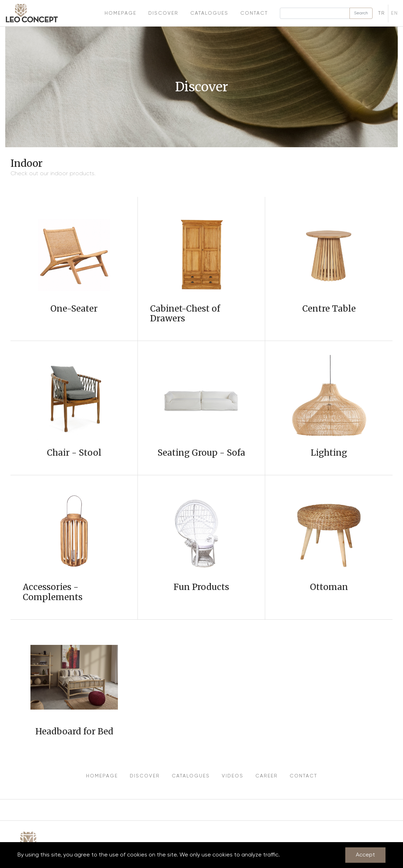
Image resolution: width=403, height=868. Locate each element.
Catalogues (209, 13)
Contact (254, 13)
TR (382, 13)
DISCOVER (145, 776)
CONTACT (303, 776)
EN (395, 13)
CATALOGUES (191, 776)
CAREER (267, 776)
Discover (163, 13)
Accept (365, 855)
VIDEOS (233, 776)
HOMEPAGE (102, 776)
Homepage (121, 13)
